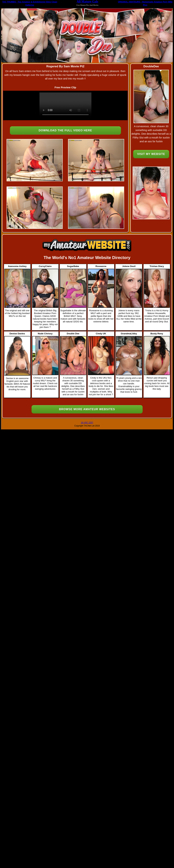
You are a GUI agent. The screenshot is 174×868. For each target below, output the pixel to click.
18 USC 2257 (87, 423)
